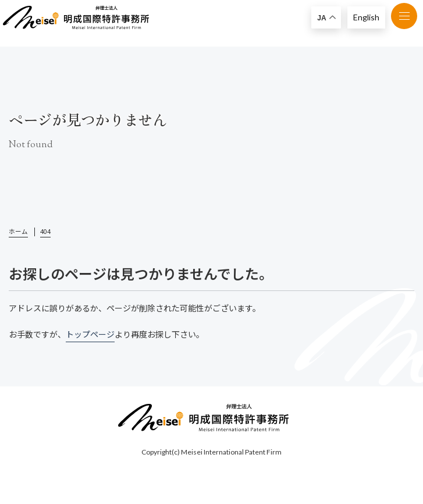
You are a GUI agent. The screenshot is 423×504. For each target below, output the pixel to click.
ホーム (18, 232)
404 (45, 232)
